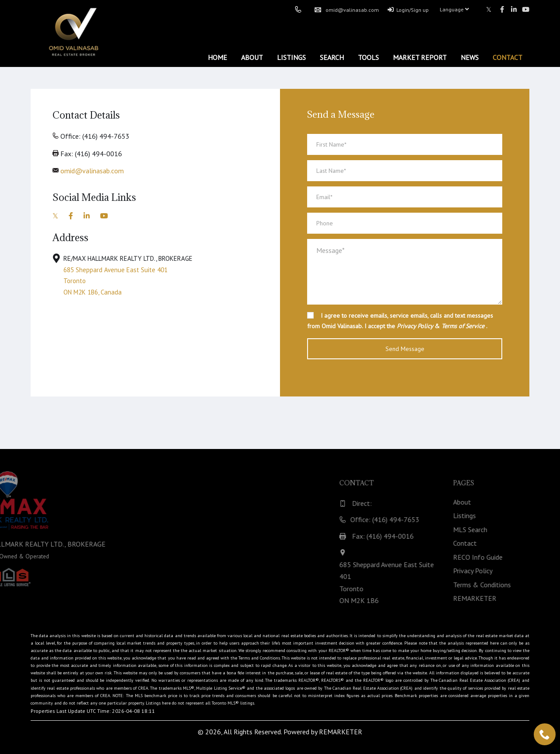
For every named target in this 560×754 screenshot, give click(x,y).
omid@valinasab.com (347, 10)
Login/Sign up (408, 10)
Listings (291, 57)
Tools (368, 57)
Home (217, 57)
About (252, 57)
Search (332, 57)
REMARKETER (341, 732)
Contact (507, 57)
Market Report (420, 57)
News (470, 57)
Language (454, 9)
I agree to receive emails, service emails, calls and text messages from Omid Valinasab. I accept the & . (400, 321)
